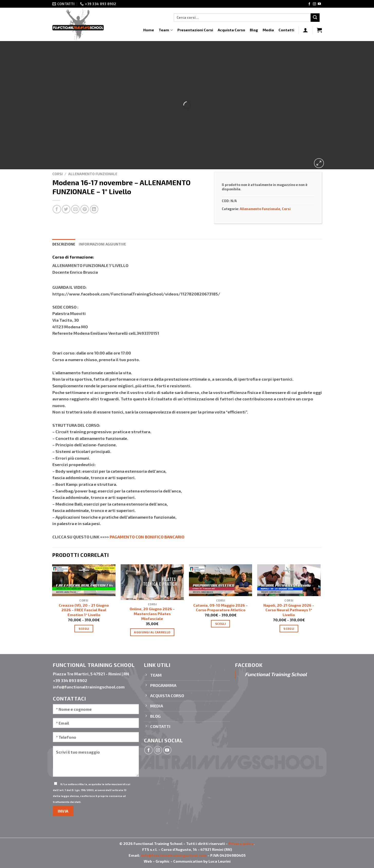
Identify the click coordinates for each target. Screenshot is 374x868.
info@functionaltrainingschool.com (174, 855)
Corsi (57, 174)
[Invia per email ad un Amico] (75, 209)
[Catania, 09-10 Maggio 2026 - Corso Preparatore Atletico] (221, 580)
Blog (254, 30)
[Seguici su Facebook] (309, 4)
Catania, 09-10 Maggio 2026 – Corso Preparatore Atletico (220, 608)
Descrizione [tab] (64, 244)
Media (268, 30)
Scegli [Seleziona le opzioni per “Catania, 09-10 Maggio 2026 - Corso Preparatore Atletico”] (220, 624)
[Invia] (315, 18)
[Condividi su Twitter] (66, 209)
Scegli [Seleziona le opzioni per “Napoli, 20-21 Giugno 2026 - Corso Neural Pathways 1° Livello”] (289, 628)
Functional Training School (276, 674)
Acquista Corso (231, 30)
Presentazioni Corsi (195, 30)
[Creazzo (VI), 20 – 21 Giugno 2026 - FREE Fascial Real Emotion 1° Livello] (84, 580)
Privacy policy (241, 844)
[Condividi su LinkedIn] (94, 209)
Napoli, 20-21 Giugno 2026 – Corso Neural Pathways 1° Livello (289, 610)
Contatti (286, 30)
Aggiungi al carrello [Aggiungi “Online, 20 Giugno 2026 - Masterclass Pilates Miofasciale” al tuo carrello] (152, 632)
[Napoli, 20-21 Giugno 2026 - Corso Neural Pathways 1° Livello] (289, 580)
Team (166, 30)
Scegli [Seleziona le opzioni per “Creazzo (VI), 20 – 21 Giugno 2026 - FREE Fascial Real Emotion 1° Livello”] (84, 628)
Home (149, 30)
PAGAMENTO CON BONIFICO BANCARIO (147, 537)
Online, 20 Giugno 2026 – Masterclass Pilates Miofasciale (152, 614)
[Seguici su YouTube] (319, 4)
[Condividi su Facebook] (57, 209)
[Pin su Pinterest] (85, 209)
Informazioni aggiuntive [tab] (102, 244)
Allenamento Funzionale (93, 174)
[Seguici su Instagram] (314, 4)
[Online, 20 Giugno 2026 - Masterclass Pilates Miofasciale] (152, 582)
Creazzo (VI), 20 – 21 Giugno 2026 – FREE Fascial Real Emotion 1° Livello (84, 610)
